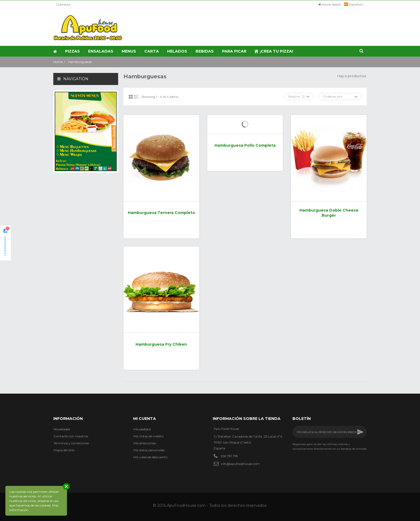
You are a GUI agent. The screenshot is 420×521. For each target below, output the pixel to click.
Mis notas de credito (148, 436)
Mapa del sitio (64, 450)
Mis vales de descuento (150, 457)
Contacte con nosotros (71, 436)
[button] (129, 51)
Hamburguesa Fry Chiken (161, 344)
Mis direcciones (145, 443)
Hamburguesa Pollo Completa (245, 145)
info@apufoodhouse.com (240, 464)
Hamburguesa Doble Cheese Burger (329, 213)
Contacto (63, 4)
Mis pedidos (142, 429)
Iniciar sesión (330, 4)
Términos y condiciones (71, 443)
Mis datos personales (149, 450)
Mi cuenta (145, 419)
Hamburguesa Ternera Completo (161, 213)
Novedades (62, 429)
